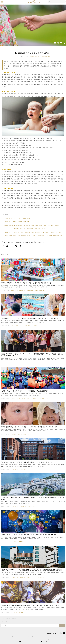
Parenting (33, 56)
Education (16, 290)
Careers (19, 639)
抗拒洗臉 (18, 242)
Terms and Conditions (36, 639)
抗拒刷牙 (26, 242)
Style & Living (39, 398)
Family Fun (31, 398)
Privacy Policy (26, 639)
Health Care (27, 434)
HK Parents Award (54, 636)
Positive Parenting (44, 56)
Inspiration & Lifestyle (19, 398)
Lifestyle (42, 290)
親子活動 (21, 542)
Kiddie (61, 636)
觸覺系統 (34, 242)
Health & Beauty (17, 434)
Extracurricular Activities (29, 290)
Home (4, 636)
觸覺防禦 (11, 242)
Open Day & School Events (28, 577)
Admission (23, 469)
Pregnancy (10, 636)
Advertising (46, 639)
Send (62, 626)
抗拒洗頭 (41, 242)
